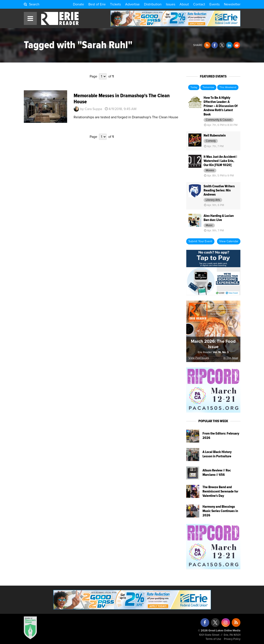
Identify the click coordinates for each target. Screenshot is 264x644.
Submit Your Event (200, 241)
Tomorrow (208, 87)
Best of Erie (97, 4)
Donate (79, 4)
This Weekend (228, 87)
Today (194, 87)
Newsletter (232, 4)
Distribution (153, 4)
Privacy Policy (232, 639)
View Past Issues (199, 358)
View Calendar (229, 241)
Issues (171, 4)
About (184, 4)
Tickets (115, 4)
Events (215, 4)
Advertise (132, 4)
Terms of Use (213, 639)
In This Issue (231, 358)
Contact (199, 4)
